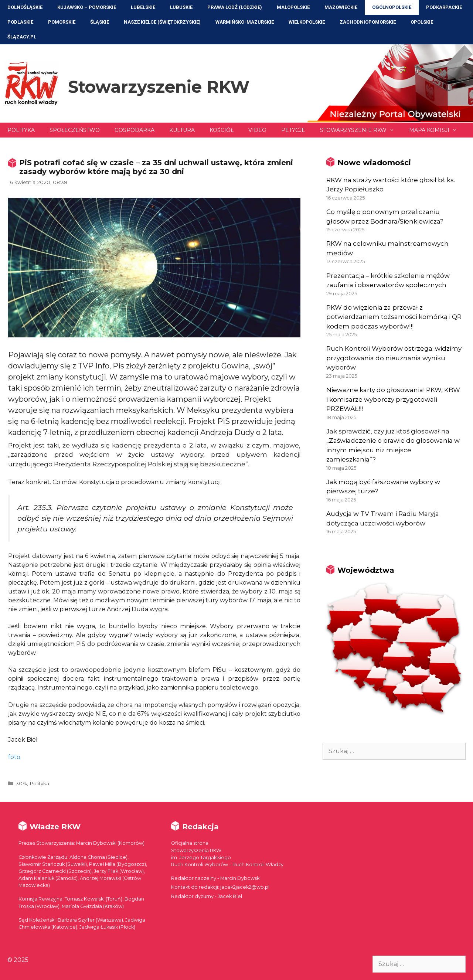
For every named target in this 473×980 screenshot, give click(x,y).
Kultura (182, 130)
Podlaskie (20, 22)
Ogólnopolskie (392, 7)
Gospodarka (135, 130)
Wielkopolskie (307, 22)
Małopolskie (293, 7)
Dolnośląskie (25, 7)
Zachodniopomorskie (368, 22)
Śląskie (100, 22)
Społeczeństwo (75, 130)
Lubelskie (143, 7)
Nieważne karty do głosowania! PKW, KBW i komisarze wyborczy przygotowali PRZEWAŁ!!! (393, 399)
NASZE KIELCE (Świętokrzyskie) (162, 22)
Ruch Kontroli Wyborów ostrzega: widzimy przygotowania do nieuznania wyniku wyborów (394, 358)
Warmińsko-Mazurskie (245, 22)
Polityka (21, 130)
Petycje (293, 130)
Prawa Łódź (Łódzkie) (235, 7)
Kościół (222, 130)
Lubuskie (181, 7)
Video (257, 130)
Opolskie (422, 22)
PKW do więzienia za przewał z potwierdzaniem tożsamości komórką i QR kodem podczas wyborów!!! (394, 317)
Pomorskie (62, 22)
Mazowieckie (341, 7)
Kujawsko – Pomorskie (87, 7)
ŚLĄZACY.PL (22, 37)
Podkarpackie (444, 7)
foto (14, 757)
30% (21, 783)
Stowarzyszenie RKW (159, 87)
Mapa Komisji (437, 130)
